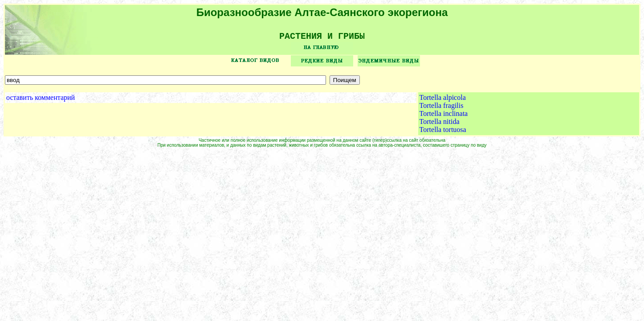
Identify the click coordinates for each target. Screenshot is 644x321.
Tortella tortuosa (443, 133)
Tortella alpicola (443, 101)
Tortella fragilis (442, 109)
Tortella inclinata (444, 117)
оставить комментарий (41, 101)
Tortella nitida (440, 125)
